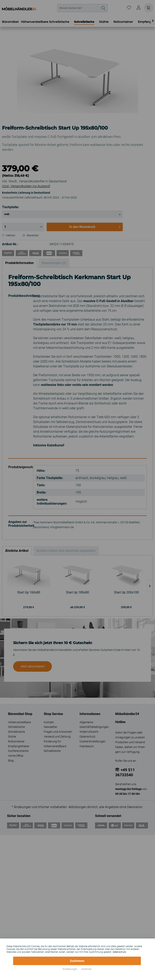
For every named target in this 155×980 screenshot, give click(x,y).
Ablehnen (86, 969)
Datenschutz (119, 952)
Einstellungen (70, 969)
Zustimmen (77, 961)
